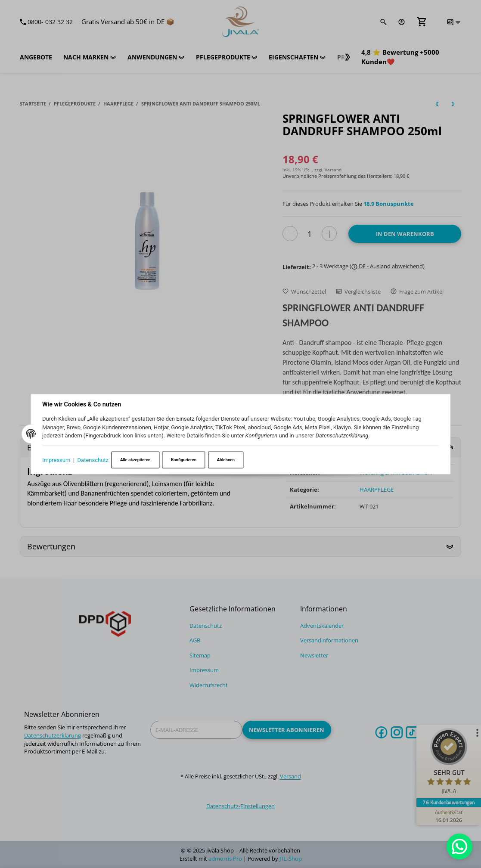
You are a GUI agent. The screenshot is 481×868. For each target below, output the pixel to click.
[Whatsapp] (459, 846)
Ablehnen (226, 460)
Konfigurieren (184, 460)
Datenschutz (93, 460)
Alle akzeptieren (135, 460)
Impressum (56, 460)
